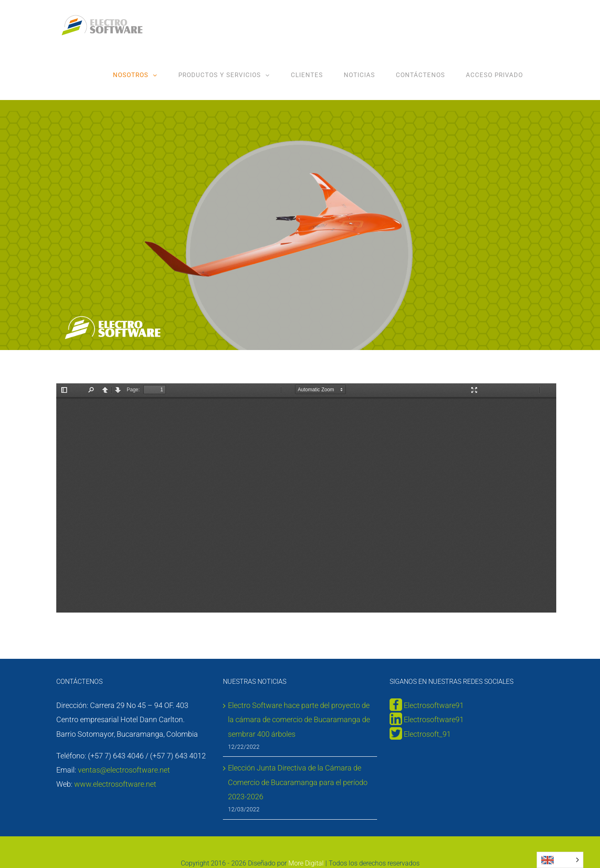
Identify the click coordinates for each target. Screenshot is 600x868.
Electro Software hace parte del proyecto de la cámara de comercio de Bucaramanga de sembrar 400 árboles (299, 719)
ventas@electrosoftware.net (124, 770)
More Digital (306, 863)
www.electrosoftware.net (115, 784)
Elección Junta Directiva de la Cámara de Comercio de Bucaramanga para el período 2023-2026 (298, 782)
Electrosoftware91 (433, 705)
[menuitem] (135, 75)
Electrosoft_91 (427, 734)
